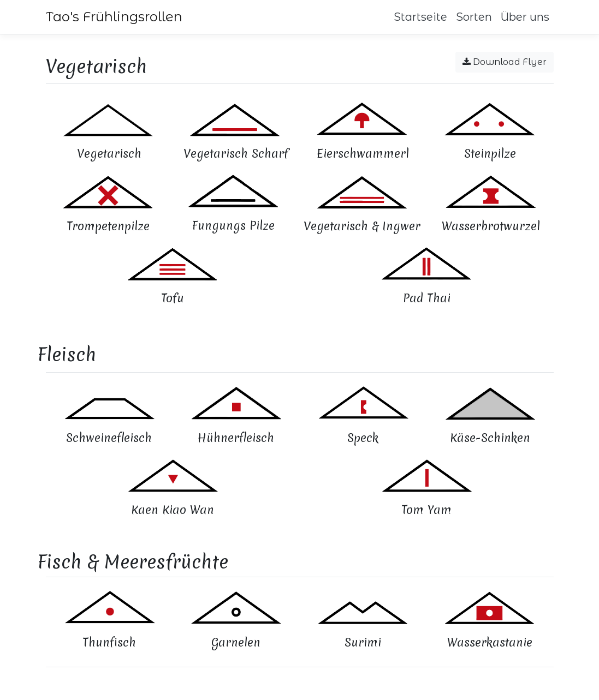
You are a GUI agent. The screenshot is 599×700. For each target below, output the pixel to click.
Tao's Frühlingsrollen (114, 17)
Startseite (420, 17)
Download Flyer (505, 62)
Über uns (525, 17)
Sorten (474, 17)
